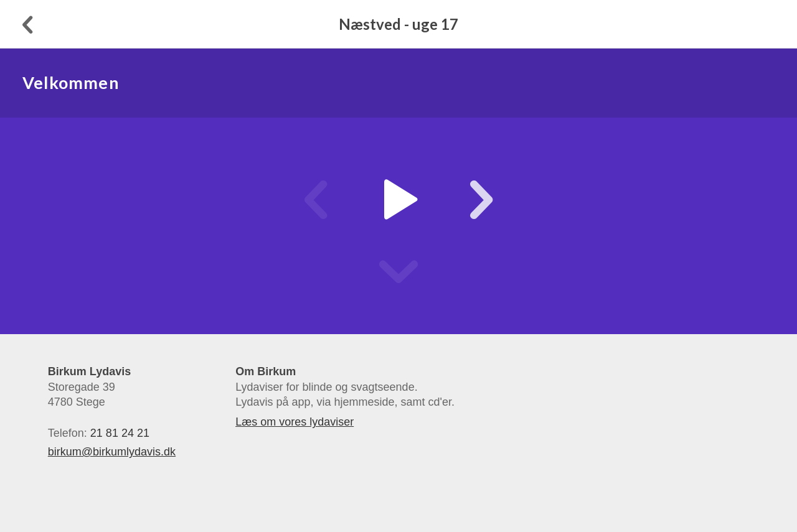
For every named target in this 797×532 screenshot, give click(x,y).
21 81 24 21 (120, 433)
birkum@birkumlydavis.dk (112, 452)
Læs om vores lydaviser (295, 422)
